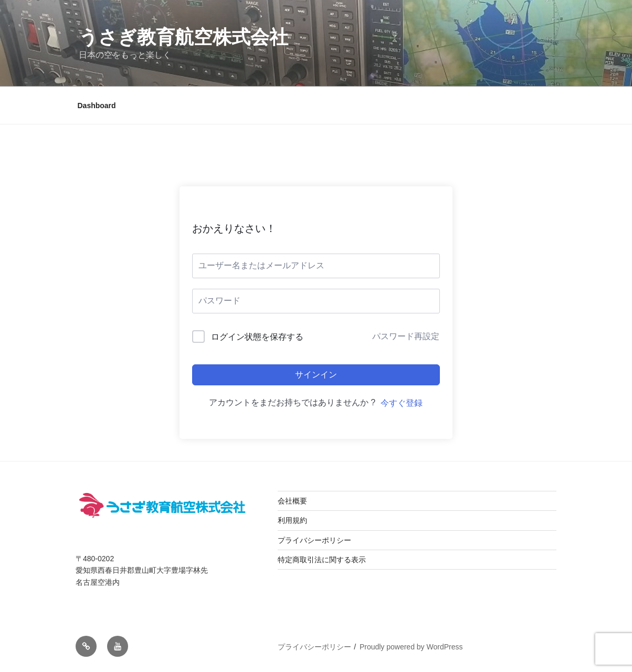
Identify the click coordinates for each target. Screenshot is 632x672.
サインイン (316, 375)
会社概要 (292, 501)
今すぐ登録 (402, 403)
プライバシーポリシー (314, 540)
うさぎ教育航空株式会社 (183, 37)
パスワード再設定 (406, 336)
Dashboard (97, 106)
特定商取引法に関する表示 (322, 560)
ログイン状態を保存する (257, 337)
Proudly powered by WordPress (411, 647)
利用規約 (292, 520)
